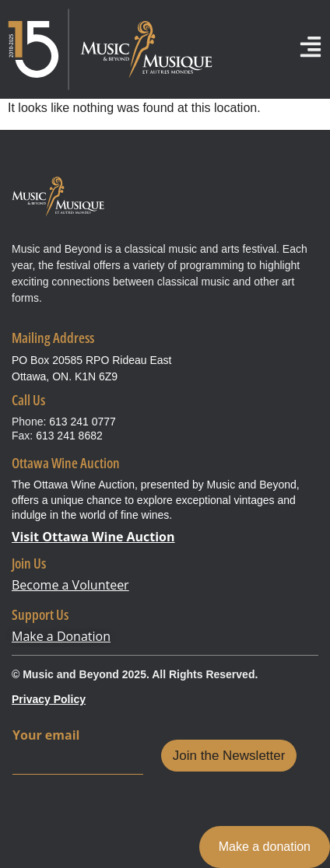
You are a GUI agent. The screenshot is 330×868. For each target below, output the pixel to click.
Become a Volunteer (70, 585)
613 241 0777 (82, 422)
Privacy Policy (49, 699)
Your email (46, 735)
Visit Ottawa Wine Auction (93, 537)
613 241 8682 (69, 436)
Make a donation (265, 847)
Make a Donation (61, 636)
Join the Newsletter (229, 756)
